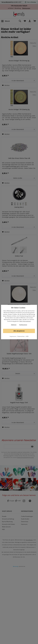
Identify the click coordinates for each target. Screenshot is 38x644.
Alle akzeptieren (19, 331)
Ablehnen (14, 325)
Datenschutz (21, 336)
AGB (27, 336)
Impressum (13, 336)
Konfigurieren (23, 325)
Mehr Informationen (25, 321)
